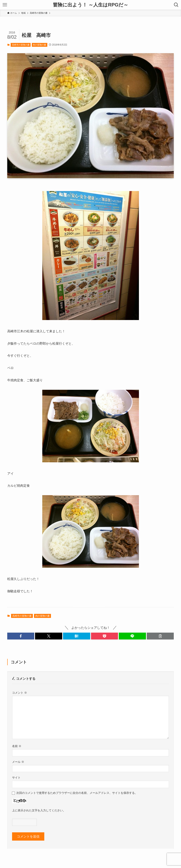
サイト (16, 778)
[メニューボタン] (5, 5)
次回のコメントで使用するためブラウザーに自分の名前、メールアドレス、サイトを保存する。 (77, 793)
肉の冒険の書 (39, 45)
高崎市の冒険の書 (21, 45)
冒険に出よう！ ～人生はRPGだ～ (91, 5)
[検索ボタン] (176, 5)
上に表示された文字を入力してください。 (39, 810)
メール (18, 762)
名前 (17, 746)
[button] (21, 636)
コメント (20, 693)
